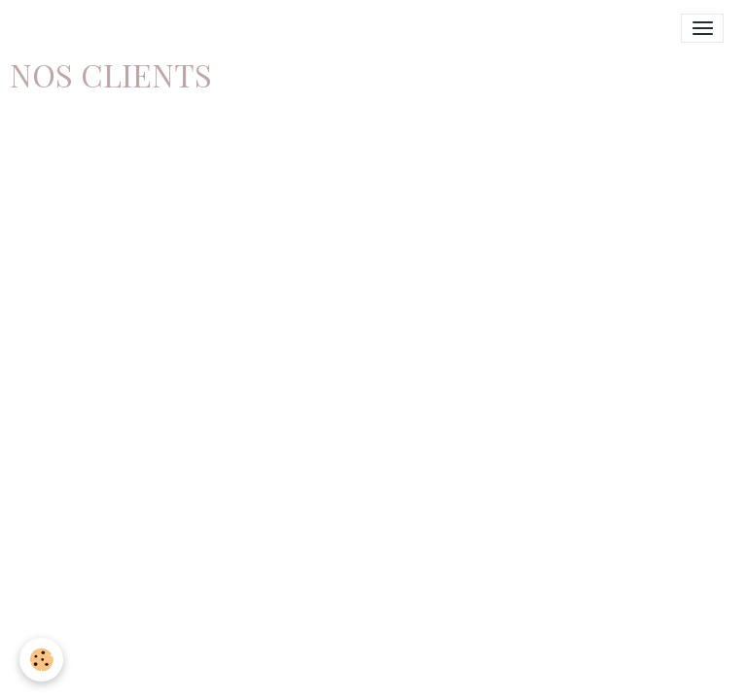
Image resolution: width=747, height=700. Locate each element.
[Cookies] (41, 660)
